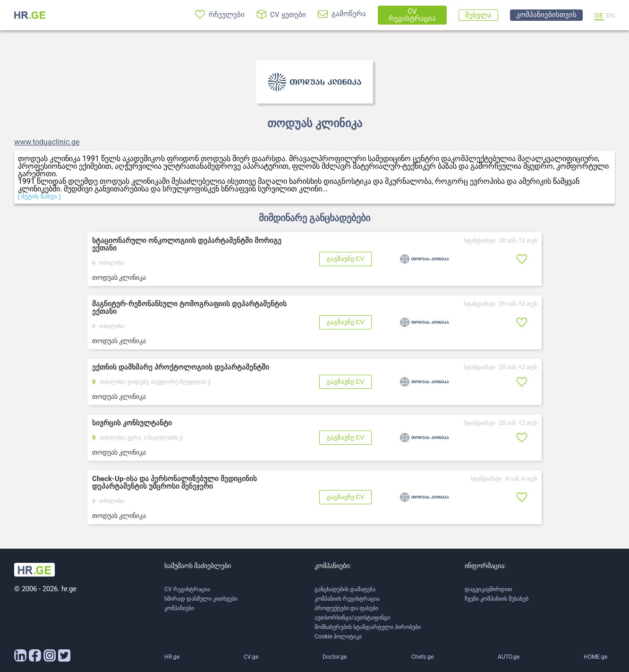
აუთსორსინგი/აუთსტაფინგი (352, 618)
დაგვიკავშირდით (489, 589)
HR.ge (172, 657)
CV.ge (251, 657)
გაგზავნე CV (346, 259)
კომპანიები (179, 608)
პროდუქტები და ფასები (346, 608)
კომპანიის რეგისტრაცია (347, 599)
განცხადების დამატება (345, 589)
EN (610, 15)
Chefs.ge (422, 657)
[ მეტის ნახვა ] (39, 196)
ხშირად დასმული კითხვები (201, 599)
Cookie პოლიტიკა (338, 637)
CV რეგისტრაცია (187, 589)
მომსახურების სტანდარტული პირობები (368, 627)
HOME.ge (595, 657)
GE (599, 15)
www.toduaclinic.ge (47, 142)
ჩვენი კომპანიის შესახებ (497, 599)
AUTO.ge (509, 657)
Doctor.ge (335, 657)
